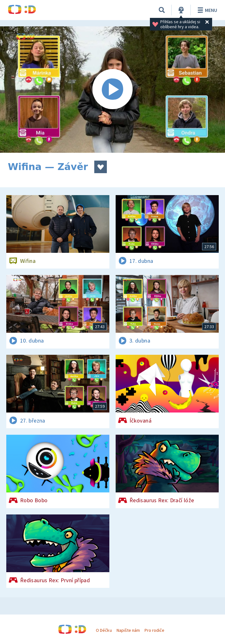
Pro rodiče (154, 630)
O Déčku (104, 630)
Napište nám (128, 630)
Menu (206, 10)
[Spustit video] (112, 90)
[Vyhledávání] (162, 10)
